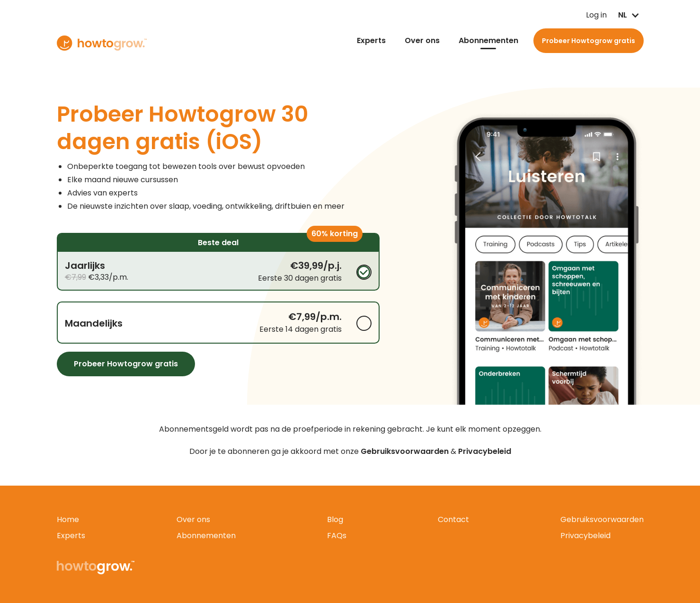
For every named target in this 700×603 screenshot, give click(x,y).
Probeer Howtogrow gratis (589, 41)
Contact (453, 519)
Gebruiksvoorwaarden (602, 519)
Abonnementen (488, 40)
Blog (335, 519)
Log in (576, 15)
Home (68, 519)
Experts (371, 40)
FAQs (337, 536)
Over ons (422, 40)
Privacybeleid (585, 536)
